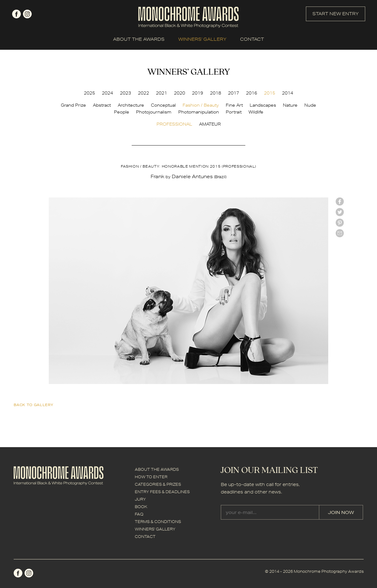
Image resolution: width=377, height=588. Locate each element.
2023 (125, 93)
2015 (270, 93)
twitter (340, 212)
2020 (179, 93)
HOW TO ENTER (151, 477)
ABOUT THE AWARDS (139, 39)
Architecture (131, 105)
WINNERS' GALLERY (202, 39)
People (122, 112)
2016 (252, 93)
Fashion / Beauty (201, 105)
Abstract (102, 105)
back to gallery (34, 405)
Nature (290, 105)
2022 (143, 93)
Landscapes (263, 105)
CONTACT (252, 39)
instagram (27, 14)
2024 (107, 93)
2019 (198, 93)
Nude (310, 105)
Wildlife (256, 112)
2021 (161, 93)
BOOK (141, 507)
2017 (234, 93)
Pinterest (340, 223)
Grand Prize (73, 105)
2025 (89, 93)
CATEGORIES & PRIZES (158, 484)
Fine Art (234, 105)
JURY (140, 499)
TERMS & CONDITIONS (158, 522)
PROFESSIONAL (174, 124)
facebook (16, 14)
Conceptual (163, 105)
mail (340, 233)
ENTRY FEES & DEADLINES (162, 492)
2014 (288, 93)
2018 (216, 93)
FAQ (139, 514)
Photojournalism (154, 112)
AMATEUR (210, 124)
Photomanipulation (199, 112)
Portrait (234, 112)
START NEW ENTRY (336, 14)
